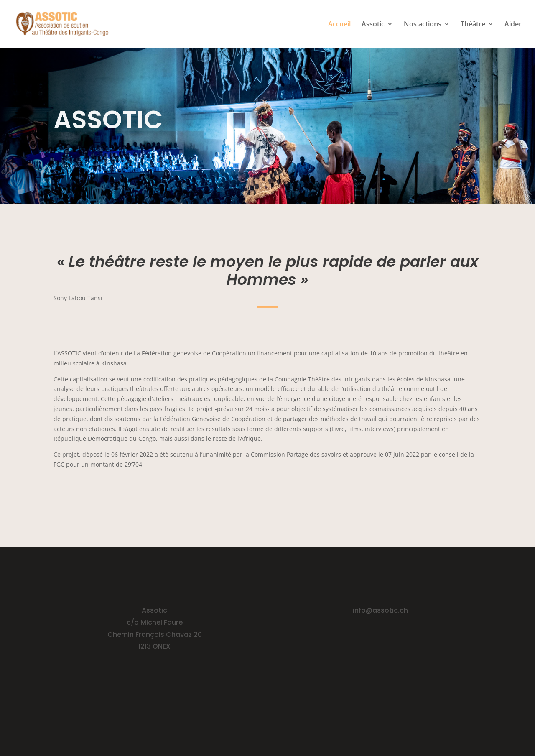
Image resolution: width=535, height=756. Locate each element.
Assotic (373, 25)
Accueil (339, 25)
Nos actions (423, 25)
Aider (513, 25)
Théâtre (473, 25)
